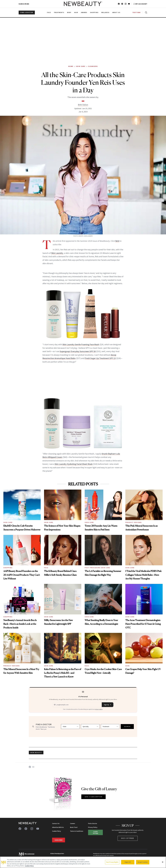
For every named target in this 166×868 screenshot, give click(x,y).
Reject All (128, 862)
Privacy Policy (93, 827)
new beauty (36, 752)
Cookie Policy (56, 831)
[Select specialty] (90, 727)
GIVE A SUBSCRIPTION (94, 797)
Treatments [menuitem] (59, 12)
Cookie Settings (95, 832)
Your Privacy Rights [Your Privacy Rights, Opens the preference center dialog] (112, 862)
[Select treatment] (110, 727)
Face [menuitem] (49, 12)
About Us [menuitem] (116, 12)
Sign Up (108, 705)
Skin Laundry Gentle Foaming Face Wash (81, 344)
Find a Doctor (93, 823)
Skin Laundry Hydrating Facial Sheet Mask (74, 464)
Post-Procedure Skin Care (97, 568)
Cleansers (93, 66)
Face (46, 568)
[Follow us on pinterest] (122, 4)
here (117, 241)
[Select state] (70, 727)
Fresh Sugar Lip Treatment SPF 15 (100, 358)
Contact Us (56, 823)
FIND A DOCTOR (27, 12)
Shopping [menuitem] (94, 12)
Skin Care (81, 66)
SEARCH (127, 727)
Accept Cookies (143, 862)
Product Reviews (134, 522)
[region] (83, 862)
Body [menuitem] (69, 12)
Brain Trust (74, 827)
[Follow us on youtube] (129, 4)
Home (71, 66)
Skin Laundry (57, 253)
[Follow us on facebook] (119, 4)
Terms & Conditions (77, 831)
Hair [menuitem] (76, 12)
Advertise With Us (58, 827)
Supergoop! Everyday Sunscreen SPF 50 (78, 351)
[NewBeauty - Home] (83, 4)
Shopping (8, 568)
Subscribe (24, 4)
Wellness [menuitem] (105, 12)
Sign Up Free (128, 838)
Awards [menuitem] (84, 12)
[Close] (163, 862)
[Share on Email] (33, 767)
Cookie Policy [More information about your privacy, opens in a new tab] (29, 866)
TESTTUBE (136, 12)
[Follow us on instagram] (126, 4)
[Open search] (146, 13)
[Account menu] (140, 4)
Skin (127, 666)
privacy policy (99, 709)
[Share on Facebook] (30, 767)
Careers (73, 823)
